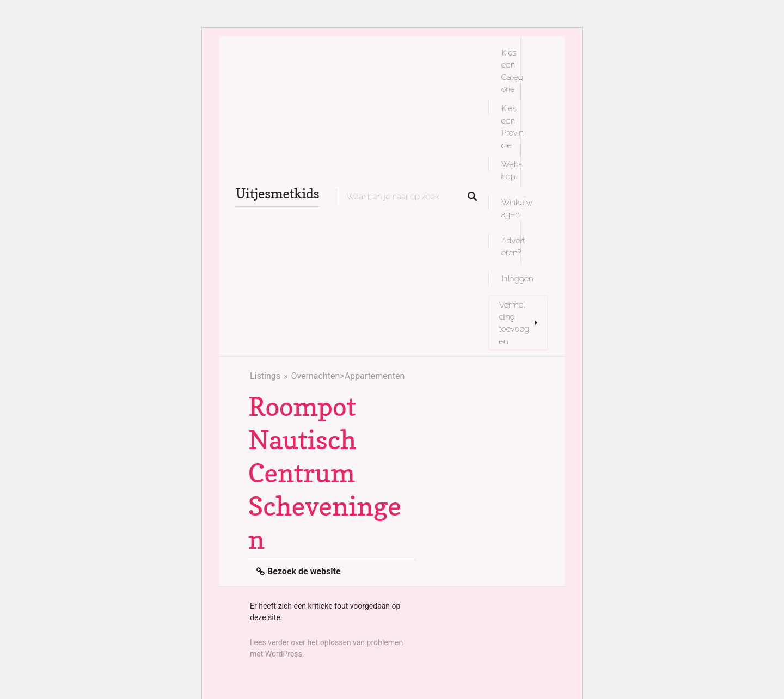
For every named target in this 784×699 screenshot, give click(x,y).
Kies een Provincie (513, 126)
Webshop (512, 170)
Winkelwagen (517, 208)
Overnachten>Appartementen (348, 376)
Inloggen (517, 278)
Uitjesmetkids (278, 194)
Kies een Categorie (512, 71)
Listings (265, 376)
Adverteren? (513, 246)
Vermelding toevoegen (514, 323)
